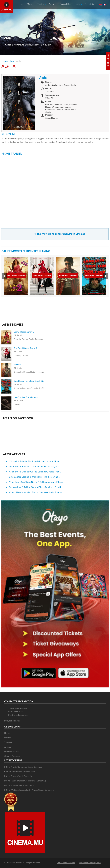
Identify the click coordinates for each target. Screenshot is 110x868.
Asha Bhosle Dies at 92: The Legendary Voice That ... (35, 472)
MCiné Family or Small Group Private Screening (25, 781)
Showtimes (108, 59)
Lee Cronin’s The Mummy (26, 397)
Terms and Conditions (66, 863)
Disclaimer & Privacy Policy (90, 863)
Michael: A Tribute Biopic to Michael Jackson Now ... (35, 461)
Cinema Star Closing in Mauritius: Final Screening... (34, 477)
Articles (52, 4)
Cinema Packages (12, 756)
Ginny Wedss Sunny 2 (24, 332)
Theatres (41, 4)
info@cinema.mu (12, 721)
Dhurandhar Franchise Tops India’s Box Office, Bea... (35, 466)
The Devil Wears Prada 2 (25, 348)
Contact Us (89, 4)
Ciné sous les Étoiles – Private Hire (19, 771)
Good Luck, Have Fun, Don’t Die (29, 381)
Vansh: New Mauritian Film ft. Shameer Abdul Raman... (36, 492)
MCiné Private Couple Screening (18, 776)
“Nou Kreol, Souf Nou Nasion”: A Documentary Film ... (36, 482)
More (78, 4)
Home (20, 4)
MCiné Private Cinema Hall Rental (19, 785)
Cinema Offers (65, 4)
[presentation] (4, 276)
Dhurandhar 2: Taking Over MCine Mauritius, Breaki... (36, 487)
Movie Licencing (11, 751)
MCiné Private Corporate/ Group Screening (23, 767)
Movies (30, 4)
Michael (17, 365)
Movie (12, 61)
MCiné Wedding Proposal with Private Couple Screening (29, 790)
